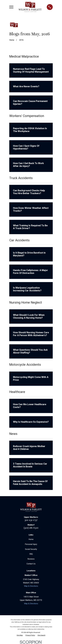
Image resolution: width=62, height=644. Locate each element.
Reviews (31, 559)
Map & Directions (31, 586)
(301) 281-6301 (31, 528)
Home (31, 539)
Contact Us (31, 564)
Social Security (31, 549)
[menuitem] (20, 635)
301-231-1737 (31, 520)
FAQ (31, 554)
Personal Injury (31, 544)
